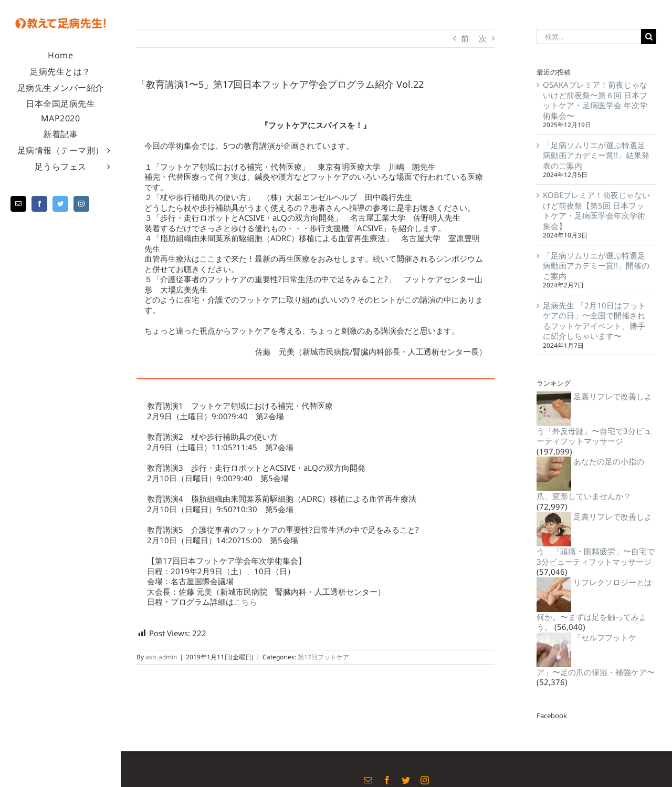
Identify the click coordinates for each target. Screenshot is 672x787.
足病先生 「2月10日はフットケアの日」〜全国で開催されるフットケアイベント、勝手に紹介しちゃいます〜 (594, 321)
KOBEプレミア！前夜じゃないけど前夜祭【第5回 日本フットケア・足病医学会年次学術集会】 (596, 210)
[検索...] (589, 37)
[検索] (649, 37)
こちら (245, 602)
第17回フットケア (323, 657)
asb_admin (161, 657)
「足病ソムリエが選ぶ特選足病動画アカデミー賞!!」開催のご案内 (596, 266)
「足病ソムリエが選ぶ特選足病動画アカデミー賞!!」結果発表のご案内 (596, 155)
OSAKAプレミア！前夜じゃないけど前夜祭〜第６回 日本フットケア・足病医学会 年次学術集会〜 (595, 100)
